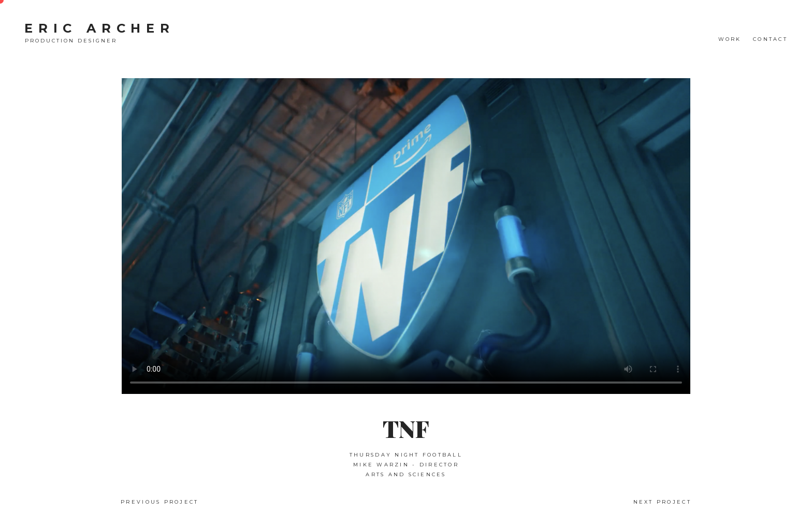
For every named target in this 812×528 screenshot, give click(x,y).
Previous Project (160, 502)
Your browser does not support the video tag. (406, 236)
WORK (730, 39)
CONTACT (770, 39)
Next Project (662, 502)
